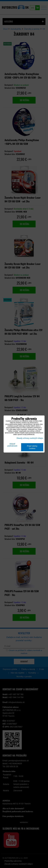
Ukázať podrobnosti (12, 445)
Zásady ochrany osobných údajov (30, 438)
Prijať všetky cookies (32, 447)
